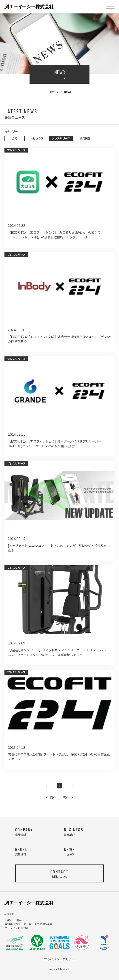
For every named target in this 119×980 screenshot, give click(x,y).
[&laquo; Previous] (51, 798)
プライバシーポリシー (59, 959)
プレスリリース (61, 139)
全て (15, 139)
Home (54, 92)
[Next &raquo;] (68, 798)
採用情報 (85, 139)
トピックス (37, 139)
